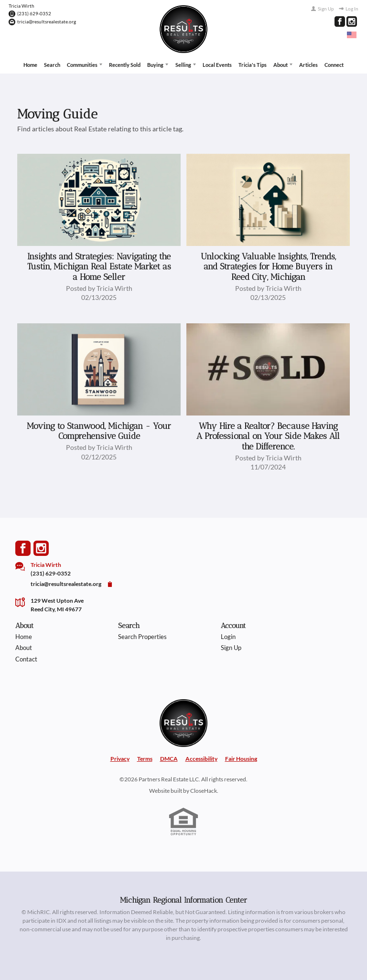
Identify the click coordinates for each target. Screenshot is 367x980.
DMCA (169, 758)
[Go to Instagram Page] (352, 21)
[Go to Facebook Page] (340, 21)
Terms (145, 758)
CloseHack (204, 790)
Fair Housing (241, 758)
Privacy (120, 758)
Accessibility (201, 758)
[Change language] (352, 35)
